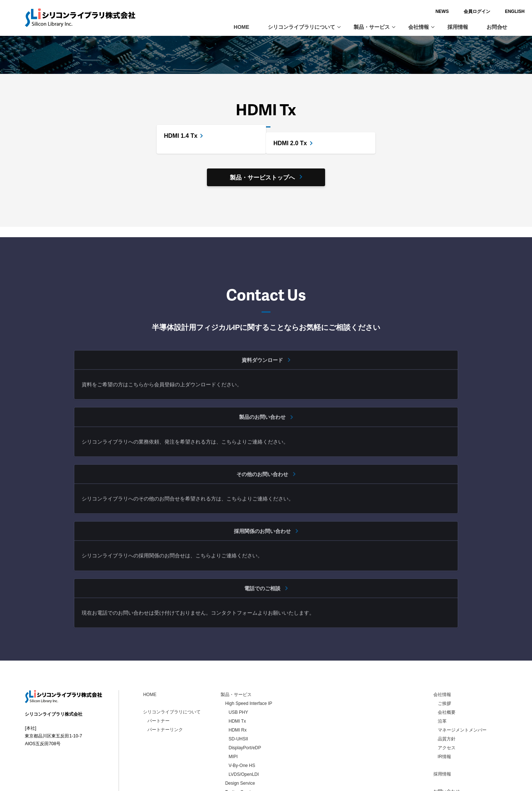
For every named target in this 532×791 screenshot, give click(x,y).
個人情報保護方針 (456, 741)
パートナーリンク (165, 671)
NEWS (424, 11)
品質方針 (447, 680)
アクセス (447, 689)
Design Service (240, 724)
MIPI (233, 698)
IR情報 (444, 698)
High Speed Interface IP (119, 51)
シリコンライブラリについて (304, 27)
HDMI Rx (238, 671)
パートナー (158, 662)
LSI (228, 742)
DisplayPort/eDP (245, 689)
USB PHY (238, 654)
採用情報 (458, 27)
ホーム (33, 51)
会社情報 (421, 27)
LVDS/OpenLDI (244, 716)
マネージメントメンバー (462, 671)
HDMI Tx (237, 662)
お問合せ (497, 27)
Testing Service (240, 733)
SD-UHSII (238, 680)
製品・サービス (374, 27)
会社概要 (447, 654)
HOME (242, 27)
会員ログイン (459, 11)
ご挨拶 (444, 645)
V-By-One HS (242, 707)
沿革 (442, 662)
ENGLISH (497, 11)
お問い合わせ (447, 733)
